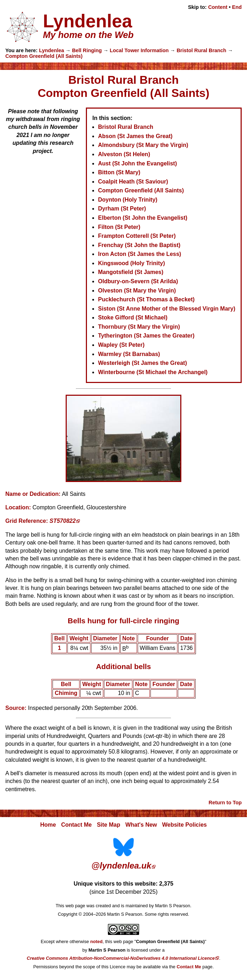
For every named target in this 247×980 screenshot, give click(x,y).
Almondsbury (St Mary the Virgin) (143, 145)
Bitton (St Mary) (119, 172)
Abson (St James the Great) (135, 136)
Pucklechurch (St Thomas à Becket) (146, 299)
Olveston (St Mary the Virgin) (137, 291)
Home (48, 825)
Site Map (109, 825)
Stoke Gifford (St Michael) (133, 317)
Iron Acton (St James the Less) (139, 254)
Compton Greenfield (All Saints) (44, 56)
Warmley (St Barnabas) (129, 354)
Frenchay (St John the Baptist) (139, 245)
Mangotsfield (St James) (131, 272)
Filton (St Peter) (119, 227)
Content (218, 7)
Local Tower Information (139, 50)
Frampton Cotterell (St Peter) (137, 236)
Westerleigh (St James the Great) (142, 363)
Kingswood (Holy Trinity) (131, 263)
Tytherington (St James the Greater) (146, 336)
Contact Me (76, 825)
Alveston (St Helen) (124, 154)
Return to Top (225, 803)
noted (96, 941)
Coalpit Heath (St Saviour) (133, 182)
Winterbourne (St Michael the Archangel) (153, 372)
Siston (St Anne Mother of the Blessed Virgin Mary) (167, 309)
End (237, 7)
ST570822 (63, 521)
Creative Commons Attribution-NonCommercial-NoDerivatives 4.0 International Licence (121, 958)
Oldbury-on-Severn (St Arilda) (138, 281)
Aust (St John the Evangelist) (137, 163)
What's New (141, 825)
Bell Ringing (87, 50)
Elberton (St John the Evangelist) (143, 218)
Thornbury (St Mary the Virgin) (139, 327)
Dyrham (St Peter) (122, 209)
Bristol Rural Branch (202, 50)
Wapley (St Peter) (121, 345)
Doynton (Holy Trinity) (128, 200)
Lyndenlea (52, 50)
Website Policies (185, 825)
